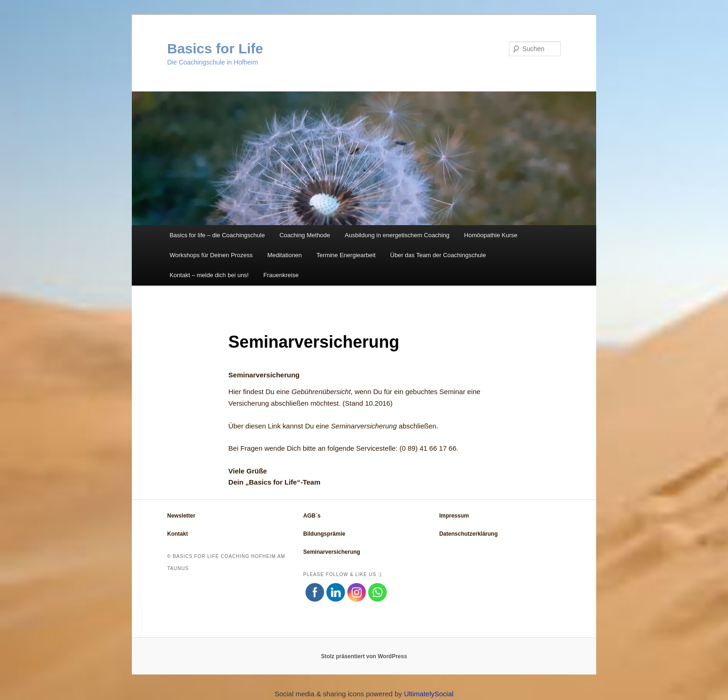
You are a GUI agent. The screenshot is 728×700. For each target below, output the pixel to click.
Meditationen (285, 255)
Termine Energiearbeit (346, 255)
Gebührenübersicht (321, 392)
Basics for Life (215, 49)
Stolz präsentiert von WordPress (364, 656)
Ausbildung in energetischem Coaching (397, 235)
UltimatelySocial (429, 694)
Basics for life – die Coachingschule (217, 235)
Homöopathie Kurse (491, 235)
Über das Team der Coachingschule (438, 255)
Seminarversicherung (364, 426)
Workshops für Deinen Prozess (211, 255)
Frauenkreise (281, 275)
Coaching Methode (305, 235)
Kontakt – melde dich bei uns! (209, 275)
